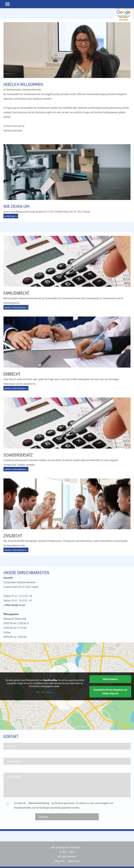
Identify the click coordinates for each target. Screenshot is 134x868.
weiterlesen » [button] (11, 216)
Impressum (59, 861)
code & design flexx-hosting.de (66, 847)
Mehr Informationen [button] (45, 692)
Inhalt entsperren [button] (110, 679)
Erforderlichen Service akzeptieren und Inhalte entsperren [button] (110, 692)
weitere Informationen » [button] (16, 307)
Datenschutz (74, 861)
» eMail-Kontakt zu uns (14, 605)
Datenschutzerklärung (39, 803)
